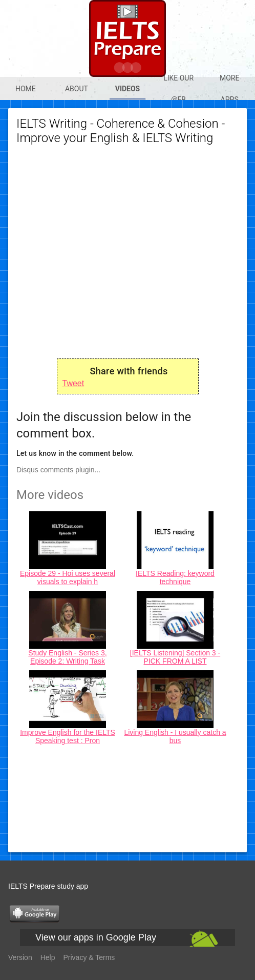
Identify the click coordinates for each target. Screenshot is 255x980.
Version (20, 957)
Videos (128, 89)
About (77, 89)
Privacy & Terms (89, 957)
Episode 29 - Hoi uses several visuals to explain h (68, 577)
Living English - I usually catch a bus (175, 736)
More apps (229, 89)
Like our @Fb (178, 89)
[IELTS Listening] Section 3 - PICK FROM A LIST (175, 657)
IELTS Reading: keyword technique (175, 577)
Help (48, 957)
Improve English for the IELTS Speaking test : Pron (68, 736)
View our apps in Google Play (96, 937)
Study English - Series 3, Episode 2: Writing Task (67, 657)
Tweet (73, 383)
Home (26, 89)
